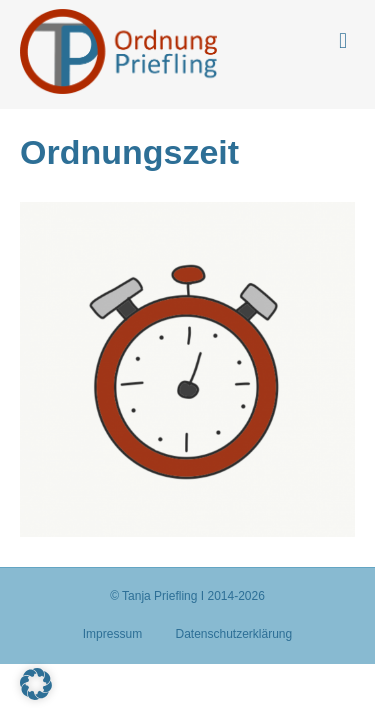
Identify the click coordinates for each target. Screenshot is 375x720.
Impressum (112, 634)
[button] (36, 684)
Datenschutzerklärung (233, 634)
